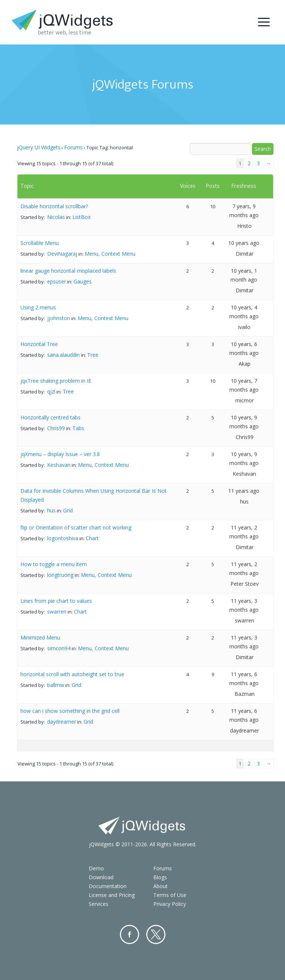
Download (101, 877)
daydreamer (62, 722)
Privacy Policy (170, 904)
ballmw (56, 685)
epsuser (57, 281)
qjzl (51, 391)
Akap (245, 364)
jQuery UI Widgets (39, 147)
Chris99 (56, 428)
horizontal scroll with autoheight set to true (72, 674)
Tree (93, 355)
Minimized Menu (40, 637)
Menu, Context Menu (110, 254)
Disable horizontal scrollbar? (54, 206)
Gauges (83, 281)
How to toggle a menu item (54, 564)
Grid (68, 510)
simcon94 (59, 648)
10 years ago (244, 243)
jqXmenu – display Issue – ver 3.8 (60, 454)
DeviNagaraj (62, 254)
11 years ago (244, 491)
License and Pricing (112, 895)
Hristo (244, 226)
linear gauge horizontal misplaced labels (68, 271)
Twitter (156, 934)
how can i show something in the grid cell (70, 711)
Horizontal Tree (39, 344)
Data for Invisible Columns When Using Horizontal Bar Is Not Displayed (94, 495)
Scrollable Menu (40, 243)
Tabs (78, 428)
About (160, 886)
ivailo (244, 327)
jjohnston (59, 318)
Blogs (160, 877)
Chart (92, 538)
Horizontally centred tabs (50, 417)
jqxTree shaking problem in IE (56, 381)
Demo (96, 868)
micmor (245, 400)
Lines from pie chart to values (56, 601)
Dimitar (245, 254)
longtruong (60, 575)
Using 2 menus (38, 307)
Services (99, 904)
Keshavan (59, 465)
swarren (57, 612)
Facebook (130, 934)
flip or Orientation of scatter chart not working (76, 527)
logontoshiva (63, 538)
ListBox (81, 217)
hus (51, 510)
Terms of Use (170, 895)
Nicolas (56, 217)
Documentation (108, 886)
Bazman (245, 694)
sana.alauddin (63, 355)
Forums (73, 147)
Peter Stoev (245, 584)
